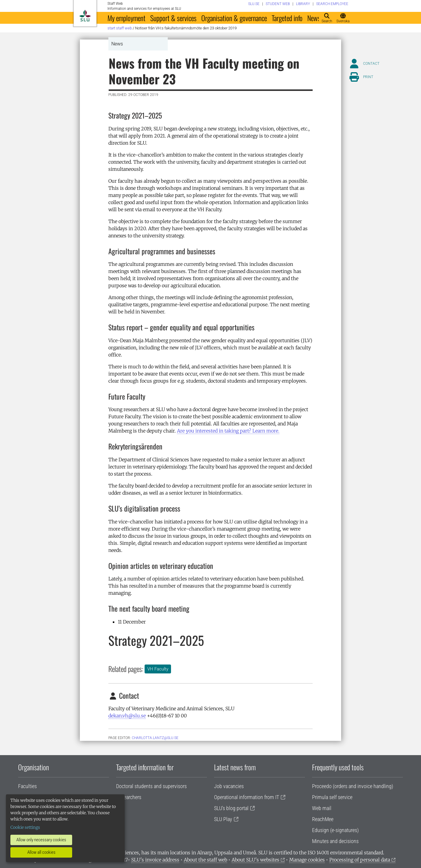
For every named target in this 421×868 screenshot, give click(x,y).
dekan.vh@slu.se (127, 716)
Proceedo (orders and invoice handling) (353, 786)
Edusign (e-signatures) (335, 830)
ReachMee (323, 819)
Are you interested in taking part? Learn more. (228, 431)
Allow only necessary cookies (41, 840)
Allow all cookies (41, 852)
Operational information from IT (247, 797)
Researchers (129, 797)
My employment (126, 18)
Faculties (27, 786)
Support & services (173, 18)
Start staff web (120, 28)
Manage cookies (307, 860)
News (314, 18)
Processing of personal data (360, 860)
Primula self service (332, 797)
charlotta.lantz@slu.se (155, 738)
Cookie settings (25, 827)
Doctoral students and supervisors (151, 786)
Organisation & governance (234, 18)
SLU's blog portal (231, 808)
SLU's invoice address (155, 860)
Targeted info (287, 18)
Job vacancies (229, 786)
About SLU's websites (255, 860)
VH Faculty (158, 669)
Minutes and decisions (335, 841)
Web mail (322, 808)
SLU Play (223, 819)
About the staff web (205, 860)
